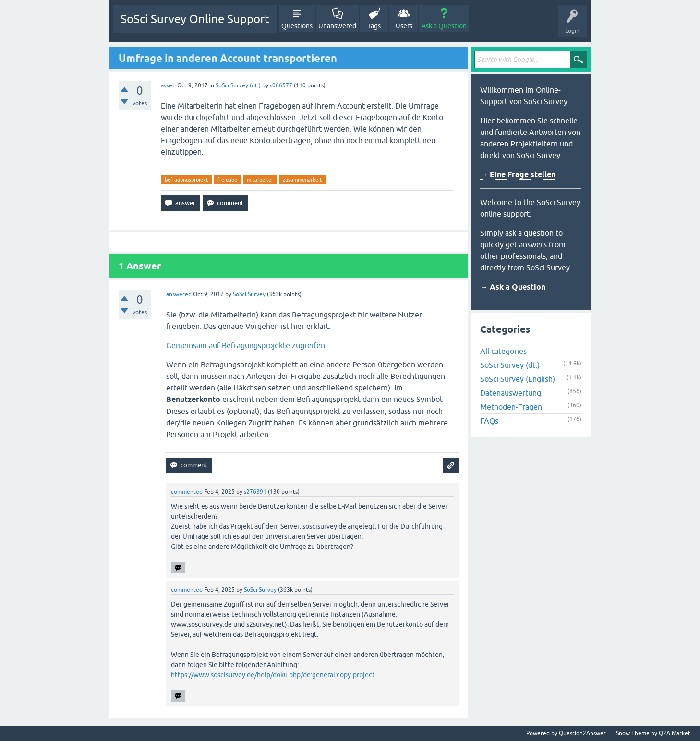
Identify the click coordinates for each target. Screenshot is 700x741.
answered (179, 294)
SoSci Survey (249, 294)
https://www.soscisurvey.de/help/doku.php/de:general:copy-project (273, 675)
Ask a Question (444, 26)
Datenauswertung (511, 393)
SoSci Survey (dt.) (238, 85)
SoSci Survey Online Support (195, 19)
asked (168, 85)
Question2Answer (582, 733)
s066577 (281, 85)
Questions (297, 26)
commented (187, 492)
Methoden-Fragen (511, 407)
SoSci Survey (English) (518, 379)
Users (404, 26)
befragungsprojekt (186, 180)
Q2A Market (675, 733)
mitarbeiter (260, 180)
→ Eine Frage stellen (518, 175)
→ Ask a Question (513, 287)
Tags (374, 26)
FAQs (489, 421)
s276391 (255, 492)
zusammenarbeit (302, 180)
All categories (503, 351)
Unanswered (337, 26)
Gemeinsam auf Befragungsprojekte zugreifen (246, 345)
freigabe (227, 180)
